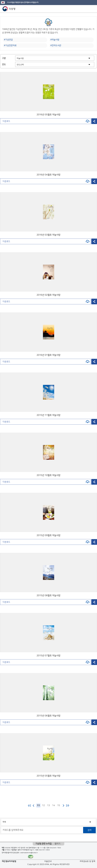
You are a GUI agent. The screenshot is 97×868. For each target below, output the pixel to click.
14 (54, 805)
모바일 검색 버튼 (89, 9)
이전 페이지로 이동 (34, 805)
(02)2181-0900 (44, 850)
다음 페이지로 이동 (63, 805)
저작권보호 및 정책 (88, 861)
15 (59, 805)
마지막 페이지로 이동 (68, 805)
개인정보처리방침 (9, 861)
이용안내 (48, 861)
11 (38, 806)
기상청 (9, 9)
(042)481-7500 (55, 848)
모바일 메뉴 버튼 (93, 9)
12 (43, 805)
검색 (89, 830)
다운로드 (46, 121)
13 (48, 805)
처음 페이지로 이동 (30, 805)
